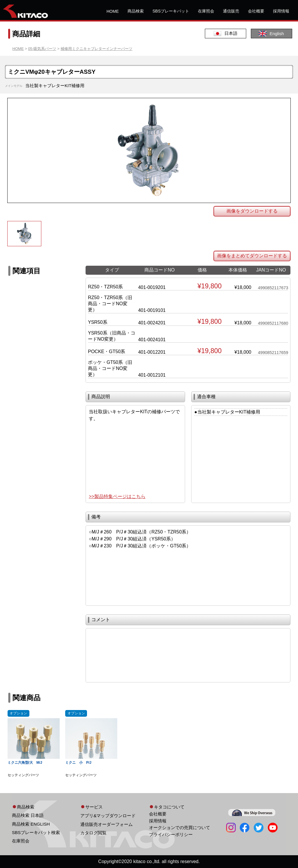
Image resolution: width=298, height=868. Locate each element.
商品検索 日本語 (28, 815)
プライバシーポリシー (171, 834)
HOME (113, 11)
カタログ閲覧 (93, 833)
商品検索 (136, 11)
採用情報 (281, 11)
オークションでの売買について (180, 827)
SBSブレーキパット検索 (36, 832)
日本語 (226, 34)
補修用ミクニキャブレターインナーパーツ (96, 49)
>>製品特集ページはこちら (117, 496)
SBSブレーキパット (171, 11)
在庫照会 (206, 11)
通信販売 (231, 11)
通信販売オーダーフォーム (107, 824)
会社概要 (256, 11)
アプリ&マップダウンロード (108, 816)
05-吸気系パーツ (42, 49)
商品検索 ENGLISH (31, 824)
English (271, 34)
